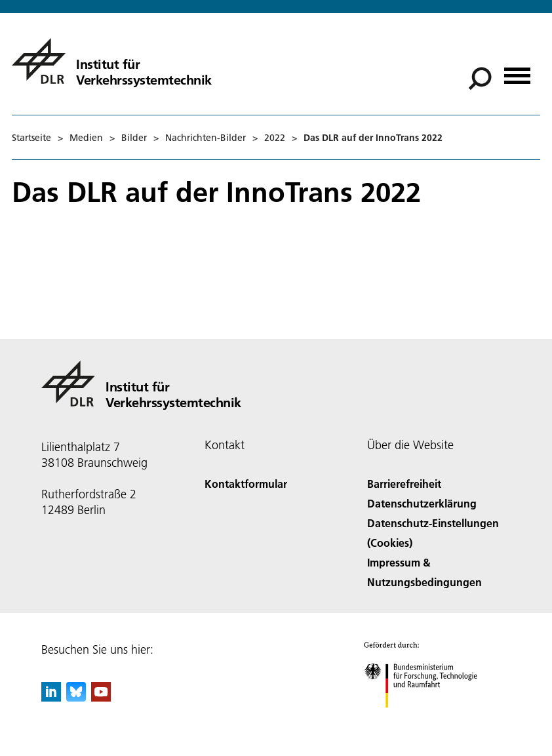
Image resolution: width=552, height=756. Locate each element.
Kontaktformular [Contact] (246, 484)
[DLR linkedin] (51, 697)
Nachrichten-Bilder (206, 138)
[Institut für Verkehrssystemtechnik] (112, 61)
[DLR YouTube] (101, 697)
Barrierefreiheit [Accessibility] (404, 484)
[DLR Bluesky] (76, 697)
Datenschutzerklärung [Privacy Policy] (422, 503)
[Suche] (480, 79)
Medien (86, 138)
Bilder (134, 138)
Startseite (31, 138)
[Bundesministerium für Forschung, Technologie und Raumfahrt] (428, 719)
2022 (275, 138)
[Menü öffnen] (517, 71)
